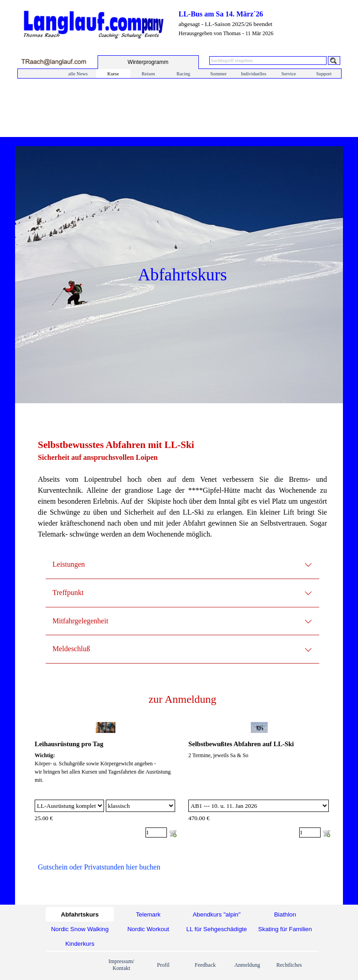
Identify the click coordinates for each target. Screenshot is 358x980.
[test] (148, 62)
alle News (78, 74)
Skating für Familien (285, 929)
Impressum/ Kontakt (122, 965)
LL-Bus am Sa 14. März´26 (221, 14)
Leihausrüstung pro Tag (69, 744)
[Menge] (156, 832)
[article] (106, 780)
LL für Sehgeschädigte (217, 929)
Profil (163, 965)
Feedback (205, 965)
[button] (54, 62)
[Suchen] (334, 61)
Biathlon (285, 914)
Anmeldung (247, 965)
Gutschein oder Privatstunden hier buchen (99, 867)
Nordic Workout (148, 929)
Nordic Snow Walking (80, 929)
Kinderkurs (80, 944)
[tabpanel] (182, 494)
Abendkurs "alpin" (216, 914)
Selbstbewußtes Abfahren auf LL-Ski (241, 744)
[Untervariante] (140, 806)
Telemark (148, 914)
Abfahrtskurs (80, 914)
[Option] (69, 806)
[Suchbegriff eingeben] (268, 61)
